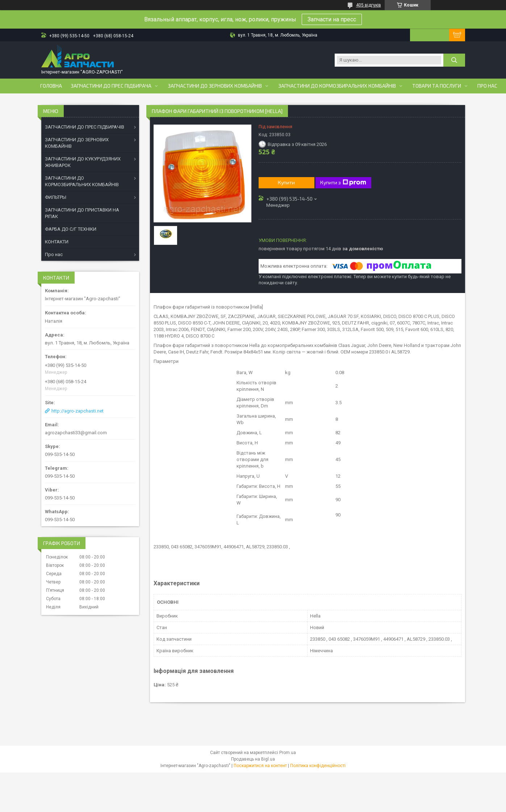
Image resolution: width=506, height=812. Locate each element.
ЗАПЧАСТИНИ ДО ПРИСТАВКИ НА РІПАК (82, 213)
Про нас (487, 86)
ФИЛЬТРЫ (56, 197)
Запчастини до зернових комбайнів (215, 86)
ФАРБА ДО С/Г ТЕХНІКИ (71, 229)
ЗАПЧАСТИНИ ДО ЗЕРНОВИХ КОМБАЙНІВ (77, 143)
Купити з (343, 183)
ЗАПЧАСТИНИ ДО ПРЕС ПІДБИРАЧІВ (85, 127)
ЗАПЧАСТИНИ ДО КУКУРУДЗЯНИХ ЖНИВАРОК (83, 162)
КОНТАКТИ (57, 242)
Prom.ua (288, 753)
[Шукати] (454, 60)
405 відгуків (369, 5)
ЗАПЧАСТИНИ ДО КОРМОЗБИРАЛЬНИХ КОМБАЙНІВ (82, 181)
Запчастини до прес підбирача (111, 86)
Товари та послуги (437, 86)
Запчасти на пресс (332, 19)
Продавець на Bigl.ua (253, 759)
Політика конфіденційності (318, 766)
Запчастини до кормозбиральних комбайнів (337, 86)
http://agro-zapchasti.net (78, 411)
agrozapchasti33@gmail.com (76, 433)
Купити (286, 182)
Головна (51, 86)
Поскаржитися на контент (260, 766)
